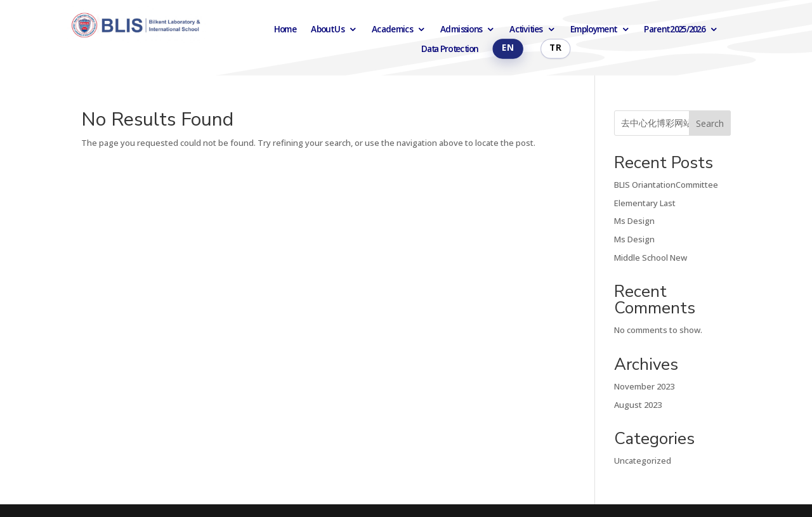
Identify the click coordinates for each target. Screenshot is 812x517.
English (508, 49)
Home (285, 29)
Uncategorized (643, 461)
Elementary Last (645, 203)
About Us (327, 29)
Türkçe (555, 49)
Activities (526, 29)
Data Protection (449, 49)
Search (710, 123)
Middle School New (651, 258)
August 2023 (638, 405)
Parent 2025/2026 (674, 29)
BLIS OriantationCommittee (666, 185)
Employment (593, 29)
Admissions (461, 29)
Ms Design (634, 221)
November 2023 (644, 386)
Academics (392, 29)
